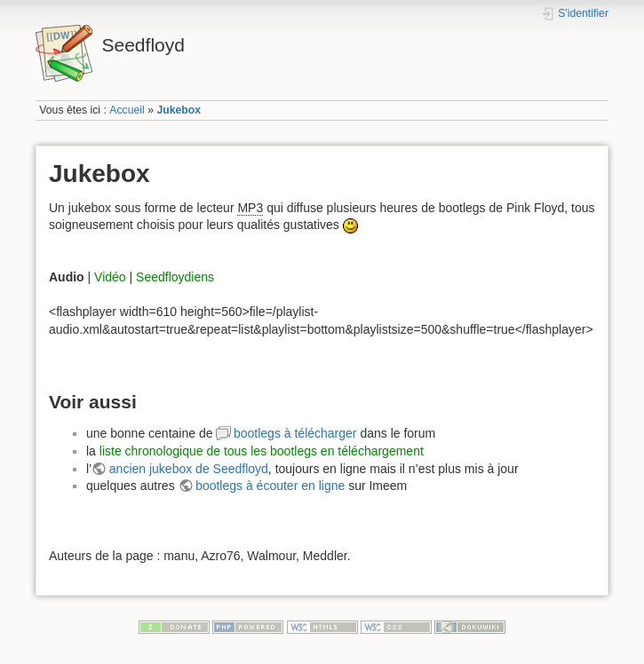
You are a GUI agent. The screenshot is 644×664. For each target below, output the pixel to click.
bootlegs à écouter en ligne (270, 486)
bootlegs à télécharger (295, 433)
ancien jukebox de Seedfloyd (189, 469)
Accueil (127, 110)
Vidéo (110, 277)
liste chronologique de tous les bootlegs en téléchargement (262, 451)
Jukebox (179, 110)
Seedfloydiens (175, 277)
